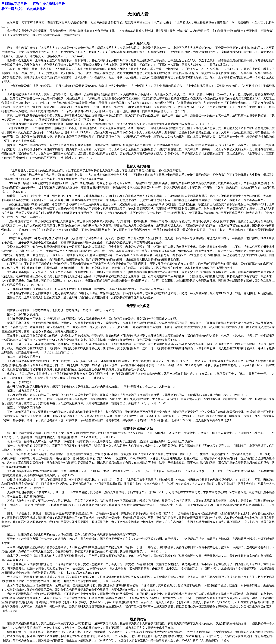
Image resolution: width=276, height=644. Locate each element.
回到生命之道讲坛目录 (49, 4)
